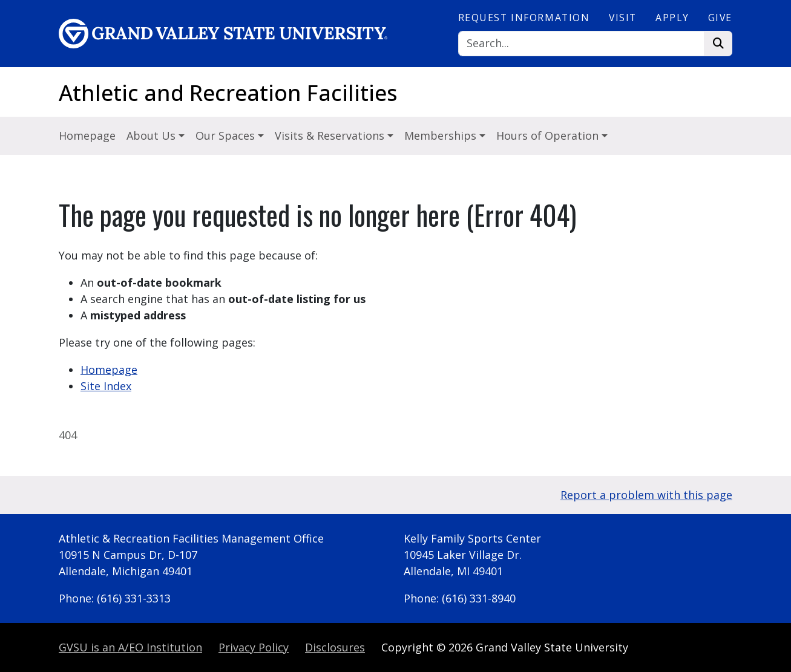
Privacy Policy (254, 647)
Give (720, 18)
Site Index (106, 386)
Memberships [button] (442, 135)
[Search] (582, 44)
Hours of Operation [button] (549, 135)
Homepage (87, 135)
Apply (672, 18)
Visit (623, 18)
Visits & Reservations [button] (331, 135)
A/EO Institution (130, 647)
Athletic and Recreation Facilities (228, 93)
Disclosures (335, 647)
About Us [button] (153, 135)
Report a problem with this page (646, 495)
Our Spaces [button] (227, 135)
